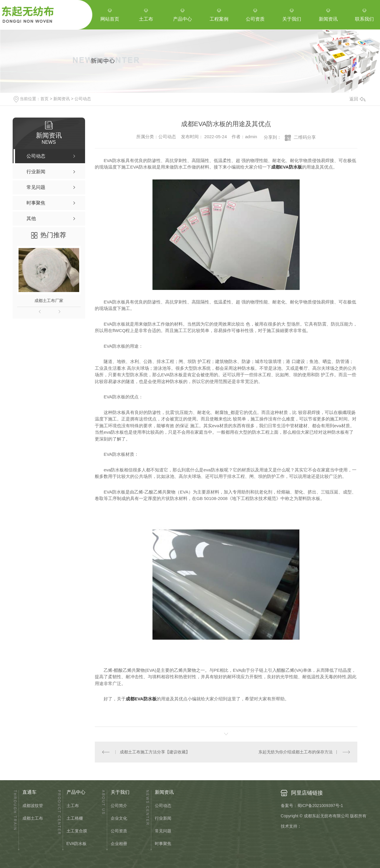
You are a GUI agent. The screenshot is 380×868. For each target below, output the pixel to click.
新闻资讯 (62, 99)
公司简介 (119, 806)
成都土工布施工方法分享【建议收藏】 (155, 752)
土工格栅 (75, 818)
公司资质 (119, 831)
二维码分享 (305, 137)
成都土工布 (33, 818)
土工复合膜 (77, 831)
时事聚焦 (163, 844)
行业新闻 (163, 818)
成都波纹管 (33, 806)
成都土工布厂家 (49, 301)
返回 (357, 99)
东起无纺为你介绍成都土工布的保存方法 (296, 752)
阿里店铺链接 (307, 793)
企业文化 (119, 818)
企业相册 (119, 844)
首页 (44, 99)
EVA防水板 (77, 844)
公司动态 (83, 99)
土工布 (73, 806)
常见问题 (163, 831)
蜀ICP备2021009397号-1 (320, 806)
